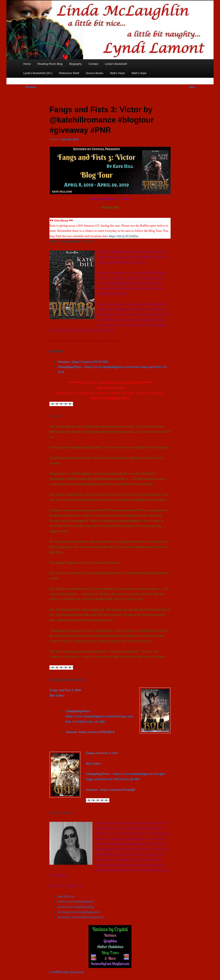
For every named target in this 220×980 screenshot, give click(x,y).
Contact (94, 64)
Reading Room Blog (50, 64)
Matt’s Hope (117, 73)
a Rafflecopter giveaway (67, 972)
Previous (29, 87)
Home (27, 64)
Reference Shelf (69, 73)
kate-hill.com (66, 896)
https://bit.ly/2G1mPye (124, 236)
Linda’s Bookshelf (116, 64)
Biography (76, 64)
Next (193, 87)
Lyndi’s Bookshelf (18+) (38, 73)
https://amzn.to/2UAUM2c (90, 362)
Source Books (94, 73)
